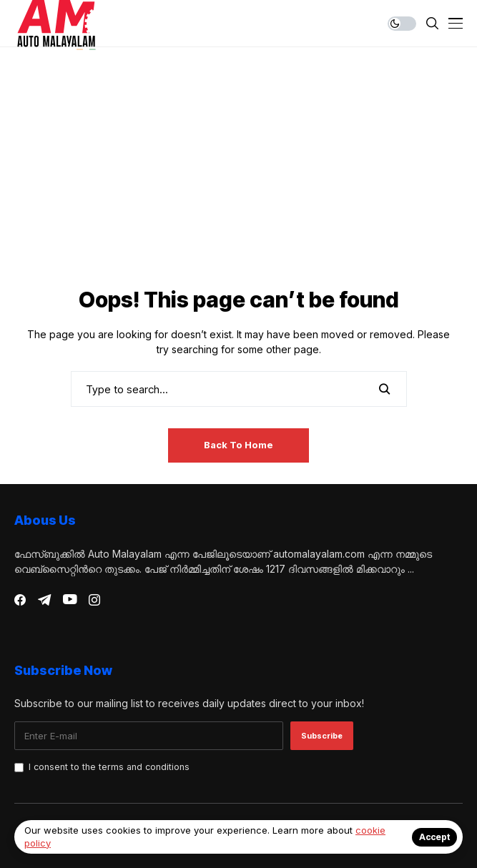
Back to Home (238, 445)
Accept (434, 837)
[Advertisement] (238, 176)
